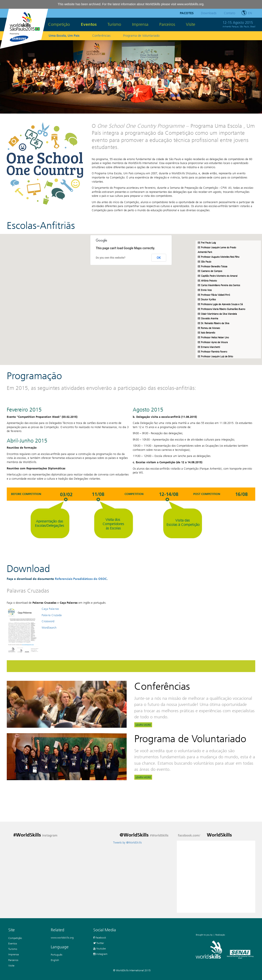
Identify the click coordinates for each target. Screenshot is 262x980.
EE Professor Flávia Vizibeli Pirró (214, 295)
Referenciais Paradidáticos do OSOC (81, 579)
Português (57, 955)
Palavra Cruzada (52, 615)
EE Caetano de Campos (210, 271)
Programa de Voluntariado (141, 36)
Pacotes (187, 13)
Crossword (48, 621)
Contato (230, 13)
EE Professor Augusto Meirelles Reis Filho (219, 257)
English (55, 960)
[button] (146, 284)
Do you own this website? (111, 258)
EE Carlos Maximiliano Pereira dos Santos (219, 285)
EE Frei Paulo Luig (207, 243)
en (250, 13)
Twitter (99, 943)
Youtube (100, 948)
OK (159, 258)
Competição (59, 24)
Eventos (89, 24)
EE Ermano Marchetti (209, 347)
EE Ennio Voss (205, 290)
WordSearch (49, 628)
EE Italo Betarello (206, 333)
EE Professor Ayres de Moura (213, 342)
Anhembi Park (205, 252)
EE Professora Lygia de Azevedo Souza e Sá (220, 304)
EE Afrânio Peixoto (208, 281)
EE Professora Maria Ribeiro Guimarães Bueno (221, 309)
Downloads (209, 13)
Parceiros (167, 24)
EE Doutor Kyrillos (207, 299)
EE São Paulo (204, 262)
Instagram (100, 954)
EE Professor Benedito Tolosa (213, 266)
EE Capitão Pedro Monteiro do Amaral (218, 276)
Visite (191, 24)
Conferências (101, 36)
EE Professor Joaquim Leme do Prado (217, 247)
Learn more (143, 725)
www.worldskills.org (190, 4)
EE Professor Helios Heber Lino (213, 337)
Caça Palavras (50, 609)
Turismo (114, 24)
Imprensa (140, 24)
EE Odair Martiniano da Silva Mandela (217, 314)
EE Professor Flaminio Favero (212, 352)
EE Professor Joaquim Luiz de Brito (215, 356)
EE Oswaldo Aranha (208, 318)
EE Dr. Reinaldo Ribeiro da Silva (214, 323)
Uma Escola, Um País (64, 36)
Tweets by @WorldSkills (127, 843)
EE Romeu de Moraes (209, 328)
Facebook (100, 938)
